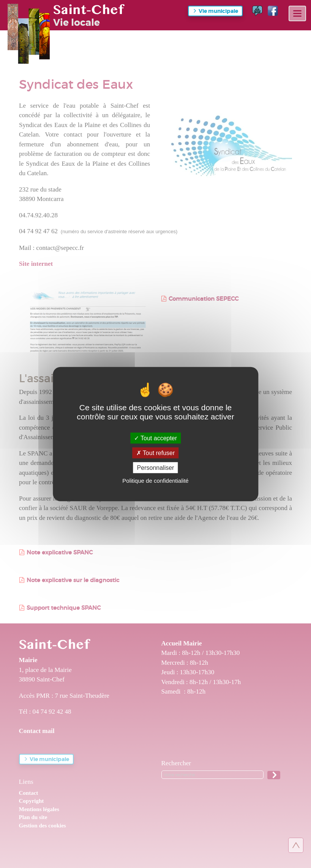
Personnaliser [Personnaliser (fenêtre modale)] (156, 468)
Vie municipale (218, 11)
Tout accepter (155, 438)
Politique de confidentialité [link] (155, 481)
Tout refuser (156, 453)
